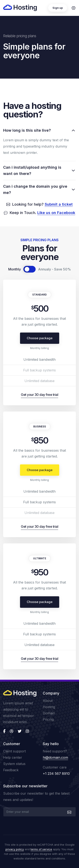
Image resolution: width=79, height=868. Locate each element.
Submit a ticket (59, 204)
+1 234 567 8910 (56, 774)
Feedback (11, 770)
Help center (13, 757)
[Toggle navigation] (74, 8)
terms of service (41, 849)
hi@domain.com (55, 757)
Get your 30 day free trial (39, 395)
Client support (14, 751)
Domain (49, 713)
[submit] (69, 812)
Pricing (48, 719)
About (48, 701)
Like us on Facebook (56, 213)
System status (14, 764)
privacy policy (15, 849)
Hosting (49, 707)
